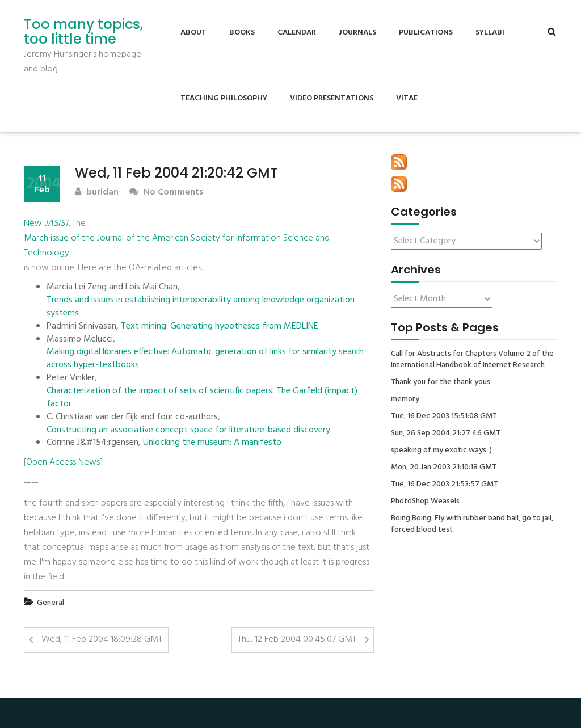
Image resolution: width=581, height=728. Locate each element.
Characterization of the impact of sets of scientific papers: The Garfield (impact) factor (202, 398)
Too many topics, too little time (83, 32)
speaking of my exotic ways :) (441, 451)
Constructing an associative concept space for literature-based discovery (188, 430)
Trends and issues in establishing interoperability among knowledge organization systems (201, 307)
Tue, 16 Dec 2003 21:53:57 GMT (445, 485)
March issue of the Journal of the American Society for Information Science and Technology (177, 246)
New (46, 224)
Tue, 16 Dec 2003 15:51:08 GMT (444, 416)
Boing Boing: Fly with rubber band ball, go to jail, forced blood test (472, 524)
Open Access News (63, 462)
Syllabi (490, 33)
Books (242, 33)
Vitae (407, 98)
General (50, 603)
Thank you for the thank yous (441, 382)
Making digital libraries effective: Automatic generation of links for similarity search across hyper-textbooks (205, 359)
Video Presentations (332, 98)
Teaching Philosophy (224, 98)
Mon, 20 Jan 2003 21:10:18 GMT (444, 468)
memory (405, 399)
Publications (426, 33)
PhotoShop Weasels (425, 502)
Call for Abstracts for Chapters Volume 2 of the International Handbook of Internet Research (472, 360)
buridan (97, 193)
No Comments (166, 193)
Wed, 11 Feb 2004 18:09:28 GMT (102, 639)
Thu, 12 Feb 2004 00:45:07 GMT (297, 639)
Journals (357, 33)
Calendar (297, 33)
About (193, 33)
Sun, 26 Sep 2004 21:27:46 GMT (446, 434)
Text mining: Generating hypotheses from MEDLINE (220, 327)
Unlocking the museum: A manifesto (212, 443)
